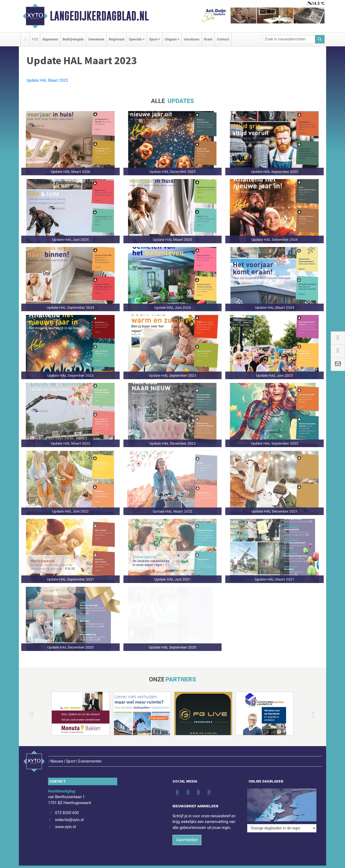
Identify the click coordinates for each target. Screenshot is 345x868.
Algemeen (50, 39)
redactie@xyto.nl (69, 809)
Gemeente (96, 39)
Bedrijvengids (73, 39)
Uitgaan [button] (171, 39)
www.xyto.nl (65, 816)
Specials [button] (135, 39)
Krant (208, 39)
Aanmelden (187, 829)
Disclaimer (278, 861)
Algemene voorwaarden (247, 861)
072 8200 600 (67, 802)
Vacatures (192, 39)
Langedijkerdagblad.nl (99, 16)
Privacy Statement (304, 861)
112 (35, 39)
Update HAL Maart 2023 (47, 80)
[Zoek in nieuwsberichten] (289, 39)
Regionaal (117, 39)
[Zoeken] (320, 39)
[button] (25, 715)
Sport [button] (153, 39)
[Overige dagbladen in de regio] (282, 790)
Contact (223, 39)
